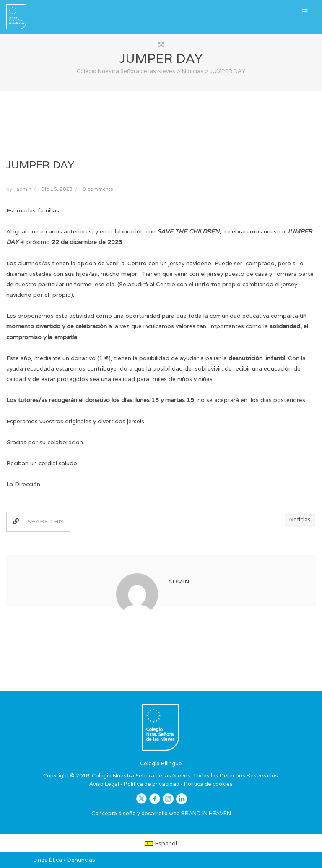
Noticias (300, 520)
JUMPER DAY (40, 165)
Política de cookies (208, 784)
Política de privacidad (152, 784)
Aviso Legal (104, 784)
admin (24, 189)
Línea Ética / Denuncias (64, 860)
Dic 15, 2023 (57, 189)
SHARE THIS (38, 521)
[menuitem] (161, 843)
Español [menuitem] (166, 843)
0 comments (98, 189)
